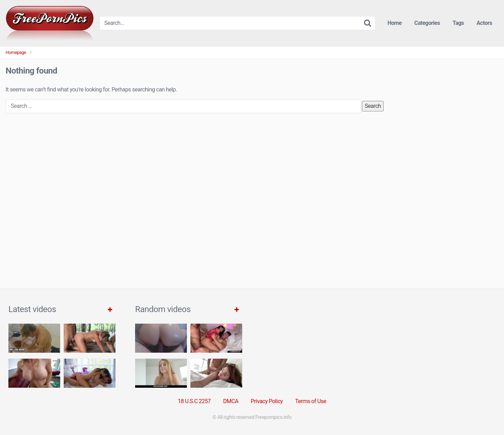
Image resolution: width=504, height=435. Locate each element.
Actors (484, 23)
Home (395, 23)
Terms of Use (311, 401)
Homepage (16, 52)
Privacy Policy (267, 401)
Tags (458, 23)
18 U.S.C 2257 (194, 401)
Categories (427, 23)
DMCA (231, 401)
